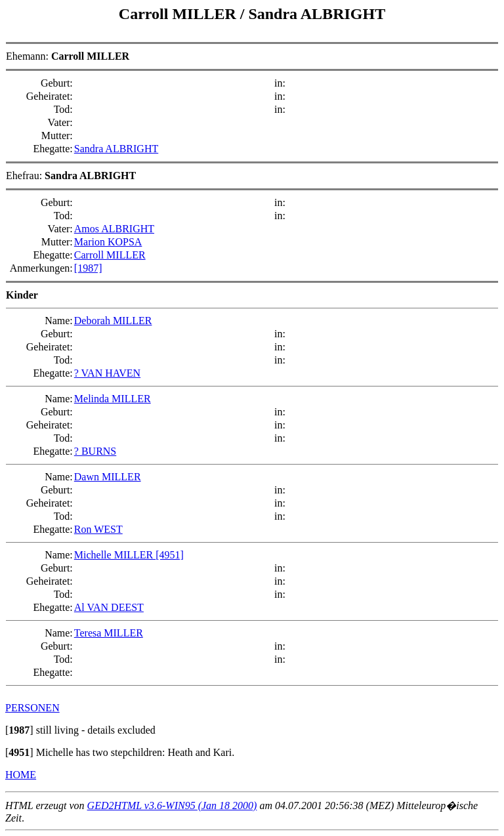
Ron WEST (98, 529)
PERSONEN (32, 708)
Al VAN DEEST (109, 607)
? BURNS (95, 451)
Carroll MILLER (179, 14)
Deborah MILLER (113, 321)
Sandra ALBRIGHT (317, 14)
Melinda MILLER (113, 399)
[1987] (88, 268)
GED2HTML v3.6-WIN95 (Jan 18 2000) (172, 805)
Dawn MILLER (108, 477)
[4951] (170, 555)
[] (19, 730)
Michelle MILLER (115, 555)
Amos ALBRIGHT (114, 229)
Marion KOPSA (108, 242)
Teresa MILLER (109, 633)
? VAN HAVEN (107, 373)
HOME (21, 775)
